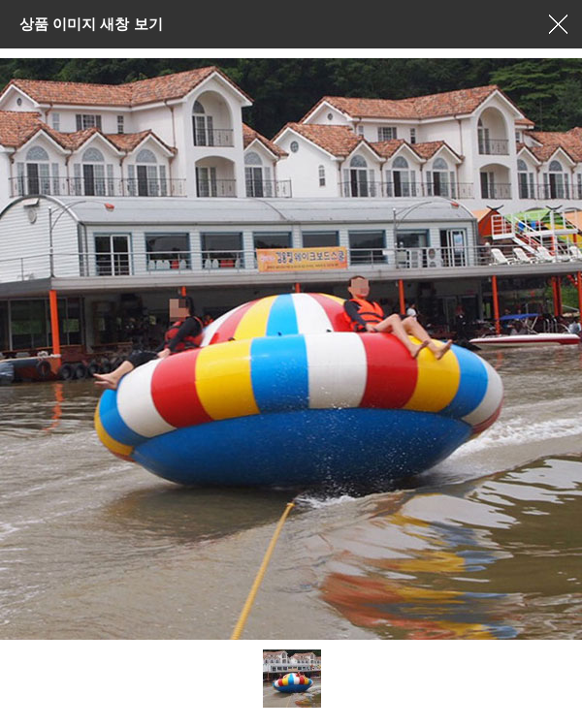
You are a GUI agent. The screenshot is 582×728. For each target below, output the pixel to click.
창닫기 (558, 24)
